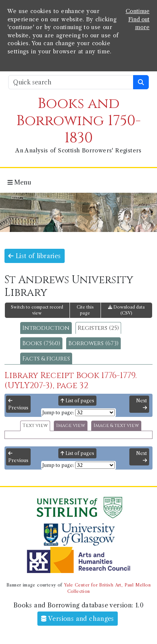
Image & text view (116, 426)
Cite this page (85, 310)
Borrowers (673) (93, 343)
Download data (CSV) (126, 310)
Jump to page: (58, 413)
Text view (35, 426)
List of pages (77, 401)
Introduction (46, 328)
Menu (19, 182)
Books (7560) (41, 343)
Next (141, 404)
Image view (71, 426)
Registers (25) (98, 328)
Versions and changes (78, 619)
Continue (138, 11)
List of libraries (35, 256)
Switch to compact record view (37, 310)
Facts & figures (46, 359)
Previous (18, 405)
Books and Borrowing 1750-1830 (79, 121)
